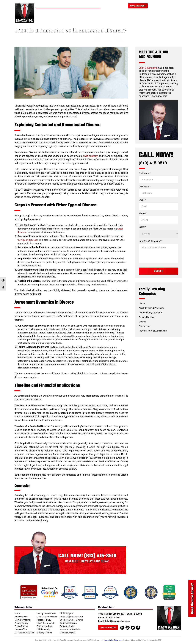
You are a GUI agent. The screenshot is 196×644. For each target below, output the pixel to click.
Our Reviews (131, 17)
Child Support (67, 613)
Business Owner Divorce (71, 620)
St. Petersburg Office (24, 633)
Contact (177, 17)
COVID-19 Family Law (47, 616)
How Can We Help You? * (150, 241)
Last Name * (145, 187)
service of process (28, 240)
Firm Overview (21, 616)
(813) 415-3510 (166, 6)
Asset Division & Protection (152, 308)
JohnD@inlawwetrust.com (117, 621)
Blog (165, 17)
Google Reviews (67, 633)
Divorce (142, 322)
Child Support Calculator (72, 616)
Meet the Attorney (23, 620)
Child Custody (43, 629)
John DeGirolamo (148, 68)
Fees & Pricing (21, 626)
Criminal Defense (147, 317)
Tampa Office (21, 629)
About (64, 17)
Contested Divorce (69, 623)
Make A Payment (138, 6)
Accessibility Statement (113, 640)
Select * (142, 227)
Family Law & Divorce (84, 17)
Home (52, 17)
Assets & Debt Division (71, 629)
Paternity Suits (67, 626)
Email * (142, 200)
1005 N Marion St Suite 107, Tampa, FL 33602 (120, 614)
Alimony (143, 303)
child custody (90, 156)
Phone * (142, 213)
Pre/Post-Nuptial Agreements (153, 331)
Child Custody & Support (150, 313)
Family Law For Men (46, 613)
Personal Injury (110, 17)
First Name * (145, 173)
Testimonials (150, 17)
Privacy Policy (21, 623)
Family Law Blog (45, 626)
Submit (158, 271)
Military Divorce (44, 633)
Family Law (144, 326)
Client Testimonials (46, 623)
